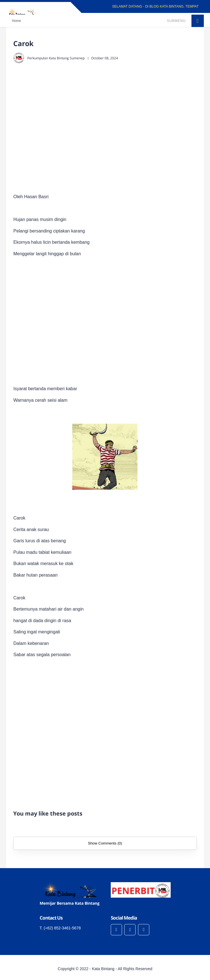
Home (16, 21)
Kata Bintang (103, 969)
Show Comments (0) (105, 843)
